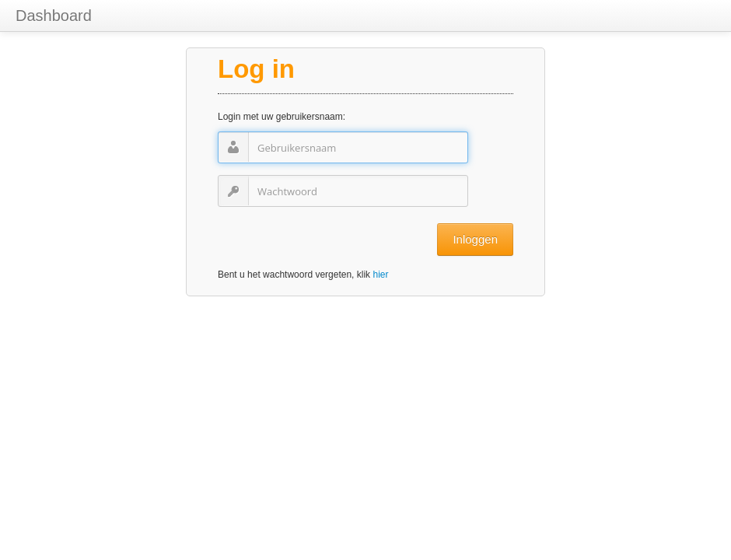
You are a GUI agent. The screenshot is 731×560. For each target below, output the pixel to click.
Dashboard (54, 16)
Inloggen (475, 239)
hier (380, 275)
